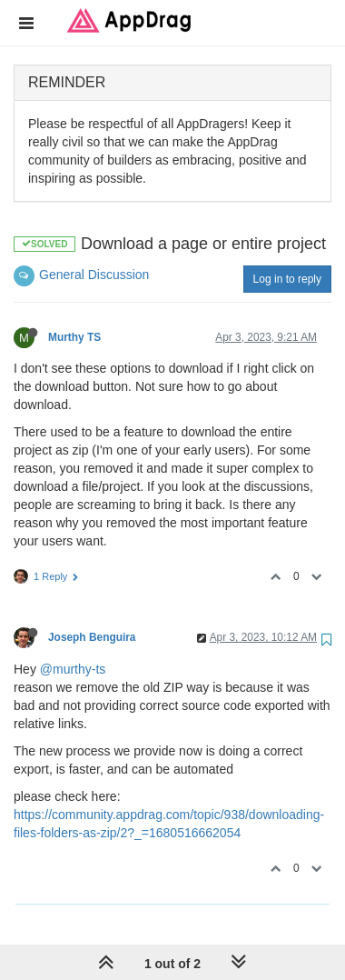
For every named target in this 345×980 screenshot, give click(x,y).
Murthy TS (74, 337)
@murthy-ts (73, 669)
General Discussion (94, 275)
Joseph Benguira (92, 637)
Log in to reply (287, 279)
